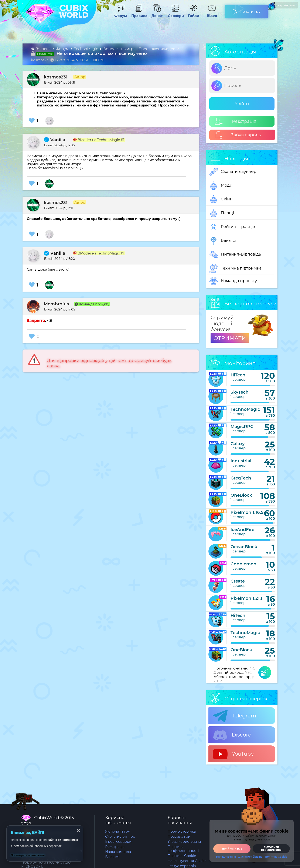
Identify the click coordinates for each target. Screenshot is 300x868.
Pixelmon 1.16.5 (247, 512)
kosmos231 (56, 77)
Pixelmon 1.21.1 (246, 598)
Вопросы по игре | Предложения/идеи (140, 49)
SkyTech (240, 392)
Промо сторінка (182, 831)
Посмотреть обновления (28, 855)
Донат (155, 14)
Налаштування (226, 857)
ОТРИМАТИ (230, 338)
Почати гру (246, 10)
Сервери (175, 14)
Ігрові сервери (118, 842)
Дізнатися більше (250, 857)
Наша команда (118, 852)
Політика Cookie (182, 856)
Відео (210, 14)
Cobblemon (243, 564)
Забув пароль (238, 135)
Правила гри (179, 837)
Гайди (192, 14)
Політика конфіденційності (183, 849)
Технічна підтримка (236, 268)
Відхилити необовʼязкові (271, 849)
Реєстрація (236, 121)
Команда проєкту (233, 281)
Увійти (242, 104)
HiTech (238, 375)
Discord (232, 735)
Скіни (221, 199)
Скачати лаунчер (233, 172)
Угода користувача (184, 842)
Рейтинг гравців (232, 227)
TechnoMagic (86, 49)
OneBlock (241, 495)
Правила (139, 14)
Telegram (234, 716)
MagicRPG (242, 426)
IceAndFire (242, 530)
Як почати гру (117, 831)
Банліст (223, 241)
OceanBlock (244, 547)
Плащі (222, 213)
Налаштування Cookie (187, 861)
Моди (221, 186)
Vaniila (54, 140)
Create (238, 581)
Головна (41, 49)
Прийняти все (232, 849)
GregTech (241, 478)
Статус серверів (182, 866)
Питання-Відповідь (235, 254)
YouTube (233, 754)
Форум (119, 14)
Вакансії (112, 857)
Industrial (241, 461)
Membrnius (56, 304)
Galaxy (238, 444)
